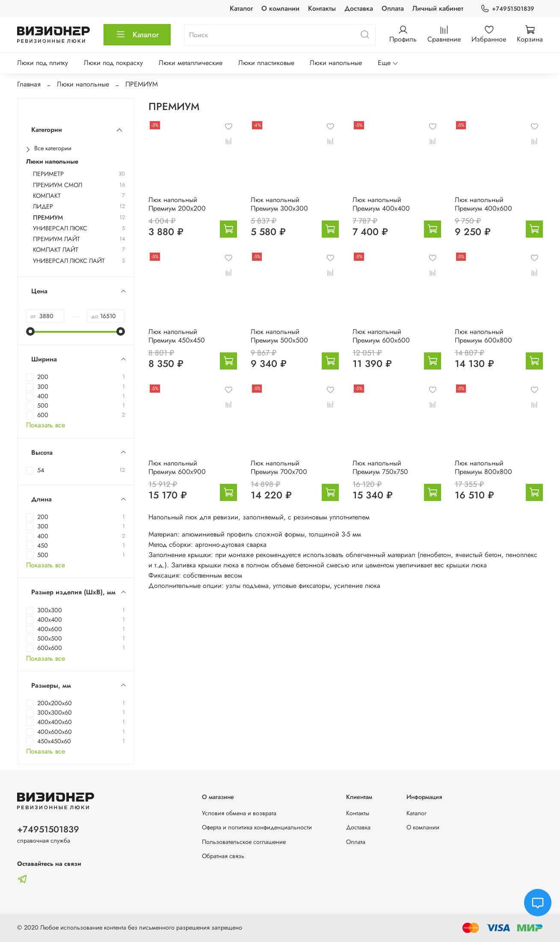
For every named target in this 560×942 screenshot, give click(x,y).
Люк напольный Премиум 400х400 (381, 204)
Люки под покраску (113, 63)
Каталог (241, 8)
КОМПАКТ (47, 196)
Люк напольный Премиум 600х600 (381, 336)
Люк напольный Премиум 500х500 (279, 336)
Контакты (322, 8)
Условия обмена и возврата (239, 813)
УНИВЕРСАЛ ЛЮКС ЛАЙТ (69, 261)
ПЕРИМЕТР (48, 174)
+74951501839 (507, 9)
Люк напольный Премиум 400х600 (483, 204)
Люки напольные (336, 63)
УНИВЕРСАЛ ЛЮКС (60, 228)
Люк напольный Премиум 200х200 (177, 204)
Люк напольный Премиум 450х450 (177, 336)
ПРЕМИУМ (48, 218)
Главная (29, 84)
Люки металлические (191, 63)
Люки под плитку (43, 63)
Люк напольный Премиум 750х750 (380, 467)
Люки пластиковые (266, 63)
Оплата (393, 8)
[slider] (30, 331)
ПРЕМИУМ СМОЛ (58, 185)
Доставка (359, 8)
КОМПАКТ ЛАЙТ (56, 250)
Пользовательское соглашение (244, 842)
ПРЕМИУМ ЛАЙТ (56, 239)
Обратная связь (223, 856)
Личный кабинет (438, 8)
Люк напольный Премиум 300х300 (279, 204)
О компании (280, 8)
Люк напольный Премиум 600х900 (177, 467)
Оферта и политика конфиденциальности (257, 827)
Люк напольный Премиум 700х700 (279, 467)
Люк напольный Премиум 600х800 (483, 336)
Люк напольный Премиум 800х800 (483, 467)
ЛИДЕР (43, 207)
